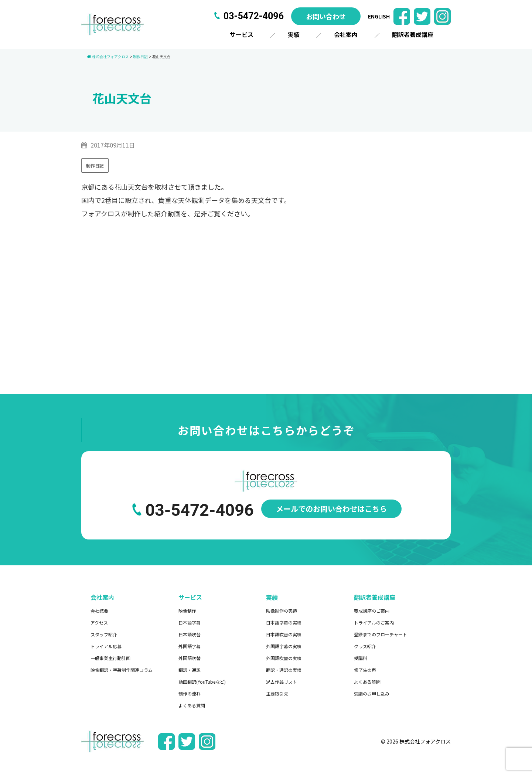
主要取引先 (277, 693)
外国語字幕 (190, 646)
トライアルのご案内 (374, 622)
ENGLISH (379, 16)
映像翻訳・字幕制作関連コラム (122, 670)
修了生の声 (365, 670)
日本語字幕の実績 (284, 622)
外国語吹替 (190, 658)
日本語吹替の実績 (284, 634)
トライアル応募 (106, 646)
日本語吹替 (190, 634)
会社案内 (346, 34)
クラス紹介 (365, 646)
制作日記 (95, 165)
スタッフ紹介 (104, 634)
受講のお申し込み (372, 693)
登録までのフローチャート (381, 634)
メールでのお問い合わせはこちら (331, 509)
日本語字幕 (190, 622)
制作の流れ (190, 693)
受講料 (361, 658)
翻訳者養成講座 (413, 34)
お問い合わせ (326, 16)
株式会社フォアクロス (425, 741)
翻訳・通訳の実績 (284, 670)
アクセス (99, 622)
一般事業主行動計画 (110, 658)
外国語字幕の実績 (284, 646)
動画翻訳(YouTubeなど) (202, 682)
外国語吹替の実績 (284, 658)
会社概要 (99, 611)
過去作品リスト (282, 682)
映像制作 (187, 611)
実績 (294, 34)
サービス (242, 34)
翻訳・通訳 (190, 670)
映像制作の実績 (282, 611)
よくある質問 (192, 705)
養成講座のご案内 (372, 611)
